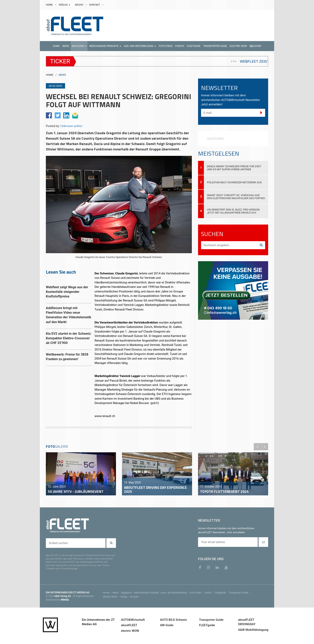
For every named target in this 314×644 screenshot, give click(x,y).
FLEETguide (207, 625)
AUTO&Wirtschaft (133, 620)
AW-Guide (167, 625)
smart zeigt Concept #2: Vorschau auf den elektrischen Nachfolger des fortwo (236, 197)
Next (265, 447)
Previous (257, 447)
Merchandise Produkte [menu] (148, 593)
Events (210, 593)
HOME (50, 5)
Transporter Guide (240, 593)
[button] (79, 46)
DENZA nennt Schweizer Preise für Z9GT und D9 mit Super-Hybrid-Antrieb (234, 168)
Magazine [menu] (128, 593)
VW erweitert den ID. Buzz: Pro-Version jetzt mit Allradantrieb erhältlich (233, 211)
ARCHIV (79, 5)
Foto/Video (197, 593)
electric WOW (112, 597)
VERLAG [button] (65, 5)
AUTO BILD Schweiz (173, 620)
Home (108, 593)
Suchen (256, 46)
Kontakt (136, 597)
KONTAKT (95, 5)
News (117, 593)
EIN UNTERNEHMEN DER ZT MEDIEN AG (68, 593)
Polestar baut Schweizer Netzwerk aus (234, 182)
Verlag (125, 597)
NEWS (62, 75)
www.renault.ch (105, 416)
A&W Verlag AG (63, 596)
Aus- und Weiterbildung (176, 593)
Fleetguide (222, 593)
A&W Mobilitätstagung (253, 630)
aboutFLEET (129, 625)
